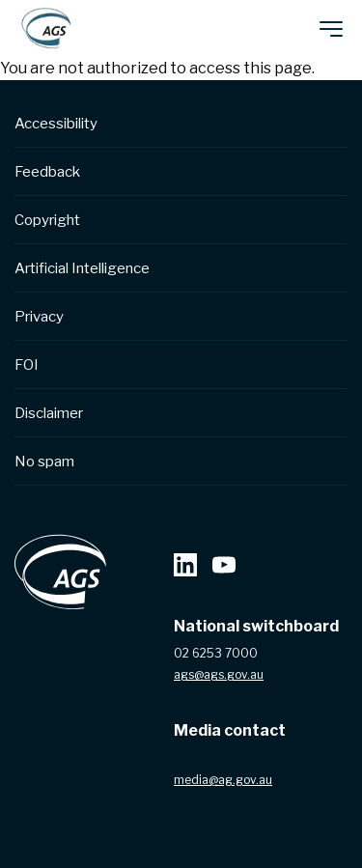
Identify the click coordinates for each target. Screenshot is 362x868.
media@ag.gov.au (223, 780)
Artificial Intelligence (82, 268)
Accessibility (56, 124)
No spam (44, 462)
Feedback (47, 172)
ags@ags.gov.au (219, 674)
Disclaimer (49, 413)
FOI (27, 365)
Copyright (47, 220)
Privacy (39, 317)
